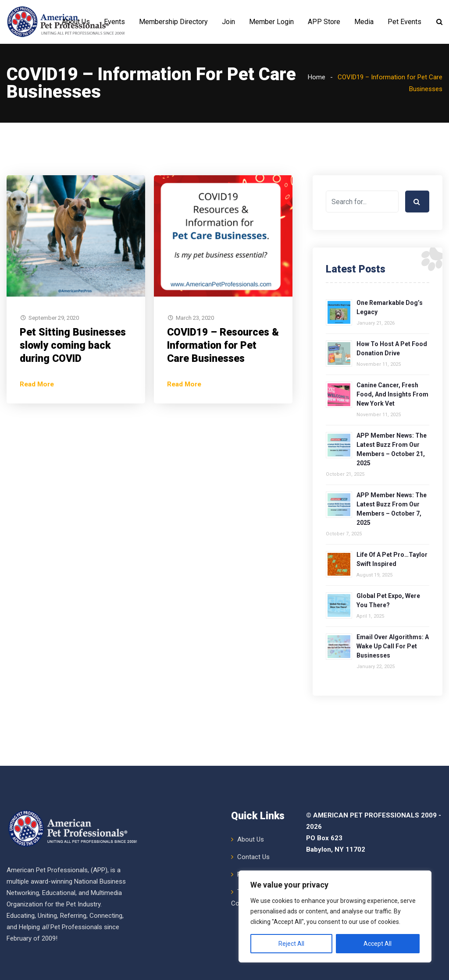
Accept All (378, 944)
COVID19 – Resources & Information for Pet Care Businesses (223, 389)
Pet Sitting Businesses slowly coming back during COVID (73, 389)
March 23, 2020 (195, 362)
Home (317, 121)
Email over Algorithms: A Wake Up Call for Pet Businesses (393, 690)
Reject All (291, 944)
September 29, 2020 (54, 362)
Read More (37, 428)
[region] (335, 916)
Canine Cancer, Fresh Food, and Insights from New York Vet (392, 438)
